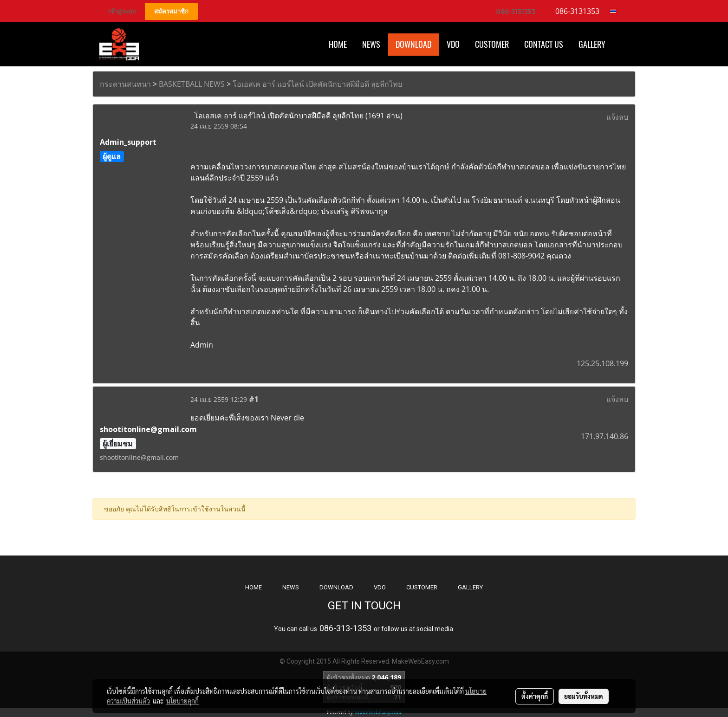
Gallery (592, 44)
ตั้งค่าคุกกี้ (535, 696)
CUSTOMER (422, 587)
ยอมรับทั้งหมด (584, 696)
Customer (492, 44)
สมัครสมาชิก (171, 11)
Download (413, 44)
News (371, 44)
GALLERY (470, 587)
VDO (453, 44)
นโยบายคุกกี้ (182, 701)
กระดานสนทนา (125, 84)
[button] (621, 45)
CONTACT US (544, 44)
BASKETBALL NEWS (192, 84)
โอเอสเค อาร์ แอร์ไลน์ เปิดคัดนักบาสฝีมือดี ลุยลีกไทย (317, 84)
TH (616, 11)
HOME (338, 44)
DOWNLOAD (336, 587)
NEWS (291, 587)
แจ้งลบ (617, 117)
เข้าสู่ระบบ (122, 11)
